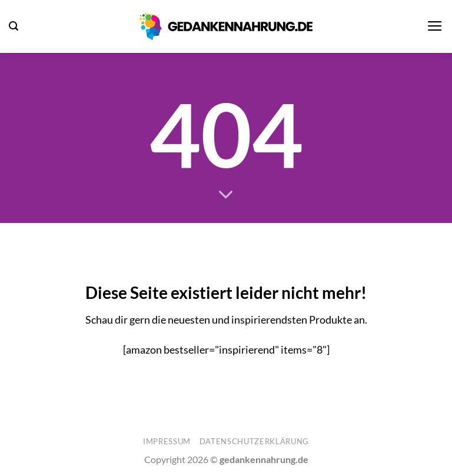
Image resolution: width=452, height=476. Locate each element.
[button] (14, 26)
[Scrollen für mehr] (226, 195)
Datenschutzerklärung (254, 441)
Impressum (167, 441)
